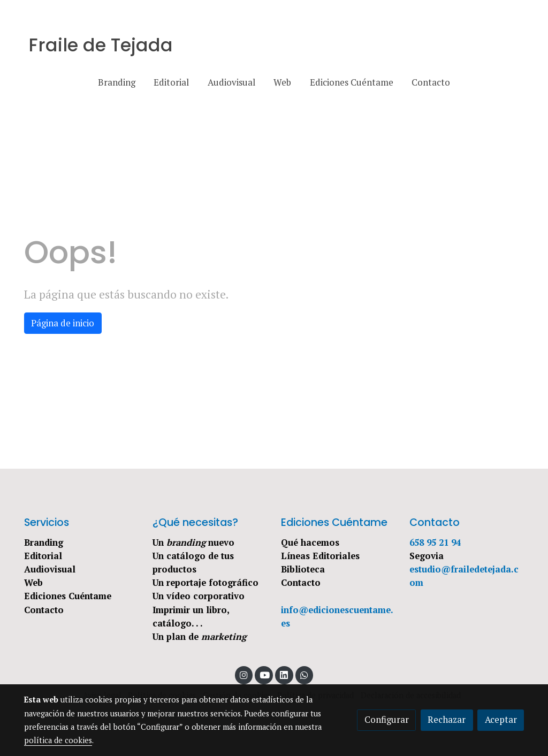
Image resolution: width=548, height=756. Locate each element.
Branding (44, 543)
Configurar (387, 720)
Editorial (43, 556)
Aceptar (501, 720)
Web (33, 583)
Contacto (44, 610)
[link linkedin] (284, 674)
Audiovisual (50, 569)
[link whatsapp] (305, 674)
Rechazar (447, 720)
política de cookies (58, 740)
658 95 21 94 (435, 543)
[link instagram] (244, 674)
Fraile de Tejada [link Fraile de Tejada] (101, 45)
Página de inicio (63, 323)
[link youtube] (264, 674)
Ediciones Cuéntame (68, 596)
